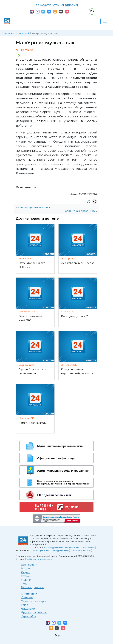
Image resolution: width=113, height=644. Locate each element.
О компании (29, 594)
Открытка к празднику (80, 211)
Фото (24, 584)
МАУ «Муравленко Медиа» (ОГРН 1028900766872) (70, 547)
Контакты (27, 597)
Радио (25, 572)
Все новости (29, 565)
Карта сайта (29, 616)
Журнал (26, 580)
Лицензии (28, 609)
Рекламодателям (32, 587)
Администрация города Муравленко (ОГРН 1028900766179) (61, 550)
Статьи (25, 576)
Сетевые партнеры (33, 601)
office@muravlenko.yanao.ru (38, 559)
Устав (24, 605)
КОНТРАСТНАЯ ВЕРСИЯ (57, 5)
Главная (7, 33)
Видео (25, 569)
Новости (21, 33)
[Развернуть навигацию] (105, 21)
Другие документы (34, 613)
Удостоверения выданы (34, 207)
